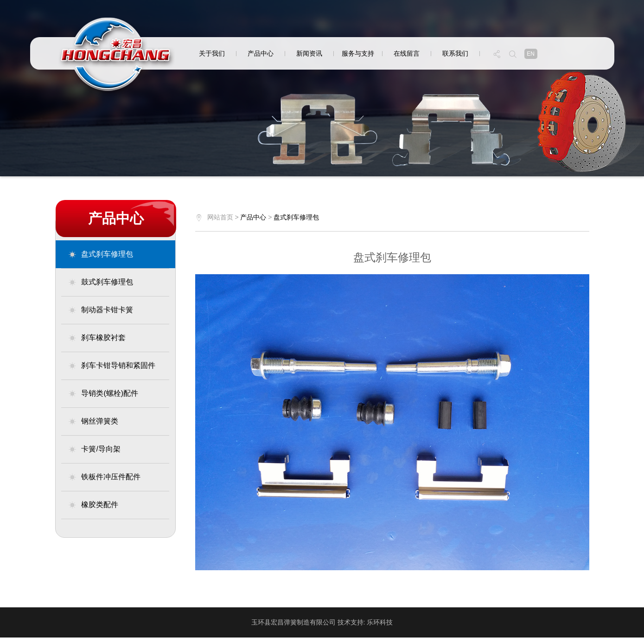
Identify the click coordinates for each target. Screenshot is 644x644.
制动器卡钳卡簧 (101, 310)
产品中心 (261, 53)
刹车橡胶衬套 (97, 338)
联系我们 (455, 53)
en (531, 54)
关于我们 (212, 53)
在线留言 (407, 53)
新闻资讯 (309, 53)
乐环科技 (380, 622)
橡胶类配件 (93, 505)
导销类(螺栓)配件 (103, 393)
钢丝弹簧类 (93, 421)
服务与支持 (358, 53)
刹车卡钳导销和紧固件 (112, 366)
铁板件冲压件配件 (104, 477)
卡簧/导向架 (94, 449)
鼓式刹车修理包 (101, 282)
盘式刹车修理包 (101, 254)
